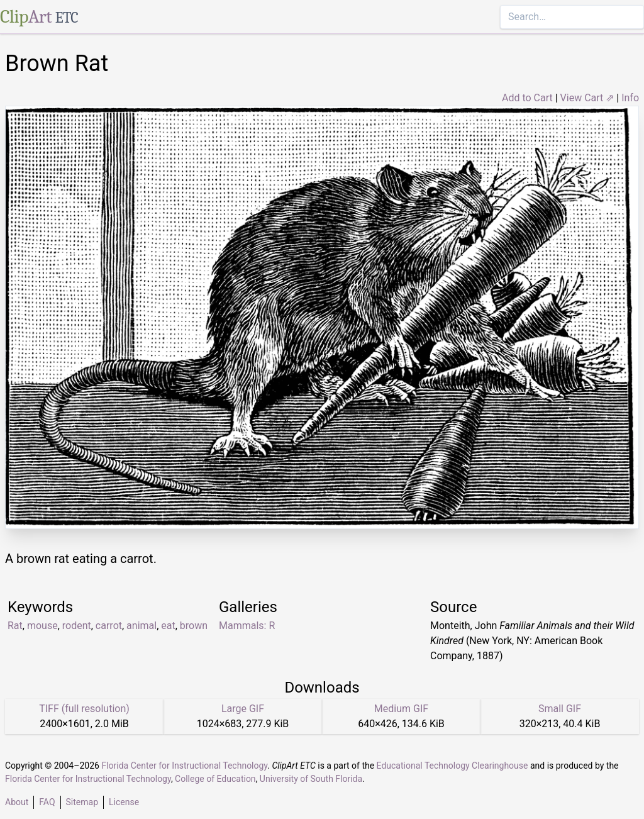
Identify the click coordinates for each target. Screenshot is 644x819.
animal (142, 626)
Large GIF (243, 709)
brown (194, 626)
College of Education (215, 779)
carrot (109, 626)
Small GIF (560, 709)
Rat (15, 626)
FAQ (47, 802)
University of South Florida (311, 779)
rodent (77, 626)
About (17, 802)
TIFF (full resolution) (84, 709)
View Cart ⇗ (587, 98)
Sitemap (82, 802)
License (124, 802)
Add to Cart (527, 98)
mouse (42, 626)
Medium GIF (401, 709)
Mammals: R (247, 626)
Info (630, 98)
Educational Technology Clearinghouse (452, 766)
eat (168, 626)
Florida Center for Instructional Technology (184, 766)
